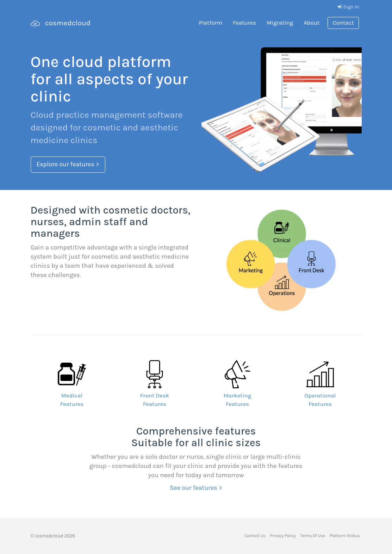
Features (244, 23)
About (312, 23)
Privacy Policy (283, 536)
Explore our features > (68, 164)
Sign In (348, 7)
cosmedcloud (61, 24)
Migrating (280, 23)
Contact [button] (343, 23)
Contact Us (255, 536)
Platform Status (345, 536)
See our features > (196, 488)
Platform (211, 23)
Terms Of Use (312, 536)
